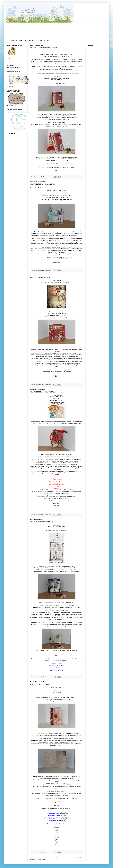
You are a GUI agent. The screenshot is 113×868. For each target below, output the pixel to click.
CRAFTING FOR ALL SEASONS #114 (43, 392)
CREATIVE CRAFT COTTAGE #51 (42, 522)
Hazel (56, 832)
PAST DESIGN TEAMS (17, 41)
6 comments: (48, 852)
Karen (57, 834)
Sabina (56, 836)
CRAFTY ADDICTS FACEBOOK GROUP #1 (45, 48)
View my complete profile (13, 68)
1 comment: (48, 177)
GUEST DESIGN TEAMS (31, 41)
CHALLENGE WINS (45, 41)
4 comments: (48, 385)
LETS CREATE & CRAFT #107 (40, 684)
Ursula (56, 831)
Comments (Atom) (41, 860)
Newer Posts (34, 857)
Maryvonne (56, 839)
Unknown (12, 65)
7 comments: (48, 515)
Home (7, 41)
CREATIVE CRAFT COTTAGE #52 (42, 277)
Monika (56, 844)
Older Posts (79, 857)
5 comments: (48, 270)
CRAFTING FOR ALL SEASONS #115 (43, 184)
